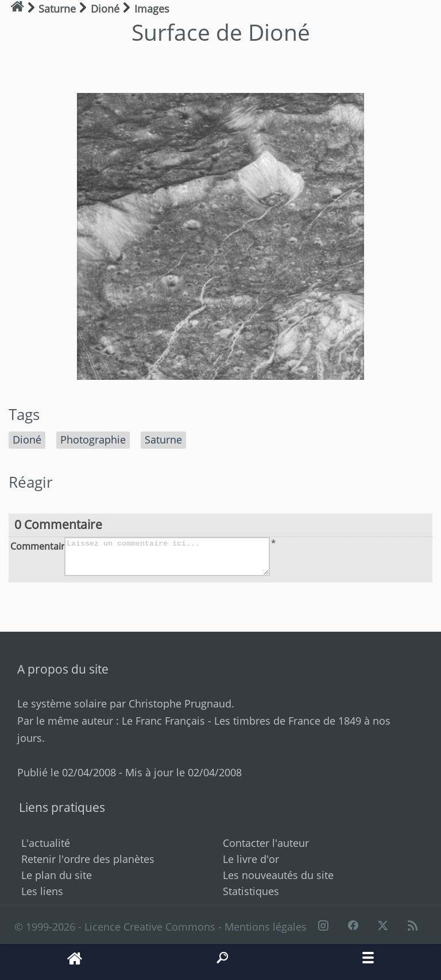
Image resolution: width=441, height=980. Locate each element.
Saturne (163, 440)
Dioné (27, 440)
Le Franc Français (163, 721)
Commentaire (36, 545)
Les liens (42, 891)
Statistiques (251, 891)
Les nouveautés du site (278, 875)
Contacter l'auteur (266, 843)
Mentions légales (266, 927)
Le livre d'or (251, 859)
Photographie (93, 440)
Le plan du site (57, 875)
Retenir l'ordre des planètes (88, 859)
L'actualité (46, 843)
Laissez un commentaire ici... (167, 557)
